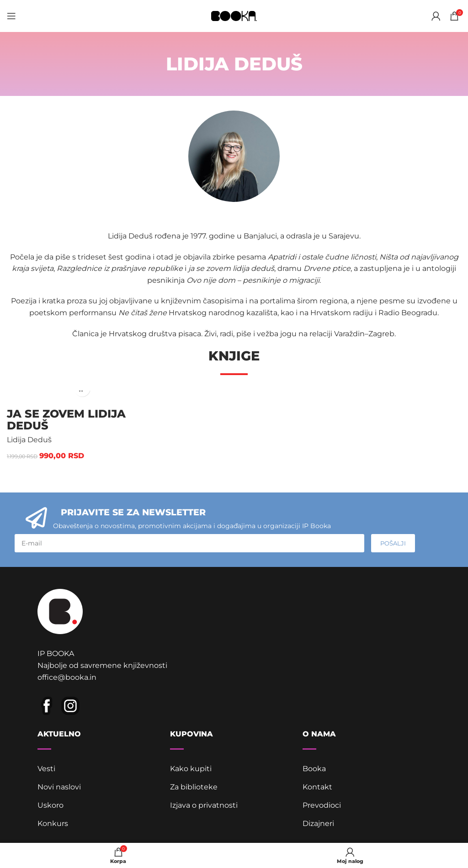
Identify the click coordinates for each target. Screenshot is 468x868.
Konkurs (53, 823)
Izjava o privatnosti (204, 805)
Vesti (46, 769)
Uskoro (51, 805)
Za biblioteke (194, 787)
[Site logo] (234, 15)
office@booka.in (67, 677)
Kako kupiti (191, 769)
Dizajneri (318, 823)
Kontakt (317, 787)
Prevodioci (322, 805)
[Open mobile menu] (11, 16)
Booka (314, 769)
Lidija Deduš (29, 440)
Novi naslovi (59, 787)
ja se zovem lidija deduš (66, 420)
